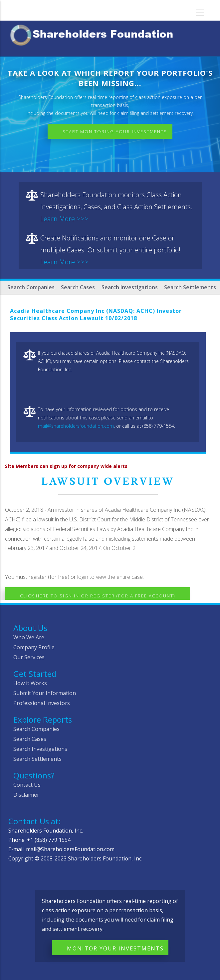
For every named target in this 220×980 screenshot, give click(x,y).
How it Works (30, 683)
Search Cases (78, 287)
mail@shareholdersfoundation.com (76, 426)
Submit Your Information (45, 693)
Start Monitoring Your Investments (115, 132)
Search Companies (31, 287)
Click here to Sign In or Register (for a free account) (98, 596)
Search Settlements (190, 287)
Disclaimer (26, 795)
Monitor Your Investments (115, 948)
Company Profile (34, 647)
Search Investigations (130, 287)
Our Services (29, 657)
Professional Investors (42, 703)
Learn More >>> (64, 219)
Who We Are (29, 637)
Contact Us (27, 785)
